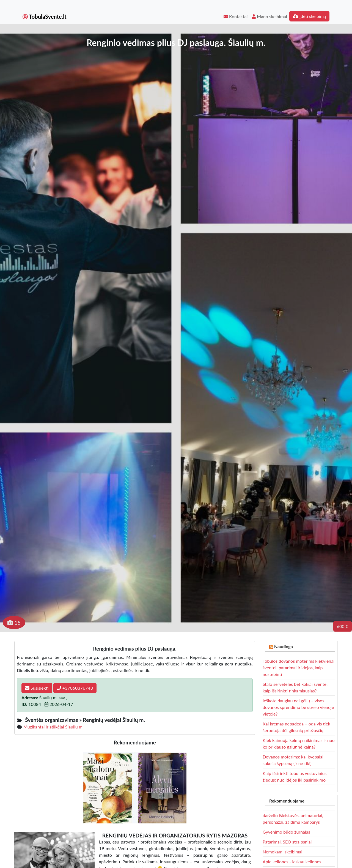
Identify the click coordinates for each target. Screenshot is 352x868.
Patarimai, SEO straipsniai (287, 842)
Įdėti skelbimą (309, 16)
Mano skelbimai (269, 16)
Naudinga (284, 646)
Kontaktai (236, 16)
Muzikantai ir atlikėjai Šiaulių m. (53, 727)
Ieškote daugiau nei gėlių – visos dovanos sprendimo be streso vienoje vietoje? (298, 707)
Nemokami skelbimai (282, 852)
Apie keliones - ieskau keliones (292, 862)
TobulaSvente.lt (45, 17)
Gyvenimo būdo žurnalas (286, 832)
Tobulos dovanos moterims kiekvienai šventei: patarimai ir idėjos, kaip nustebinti (299, 668)
